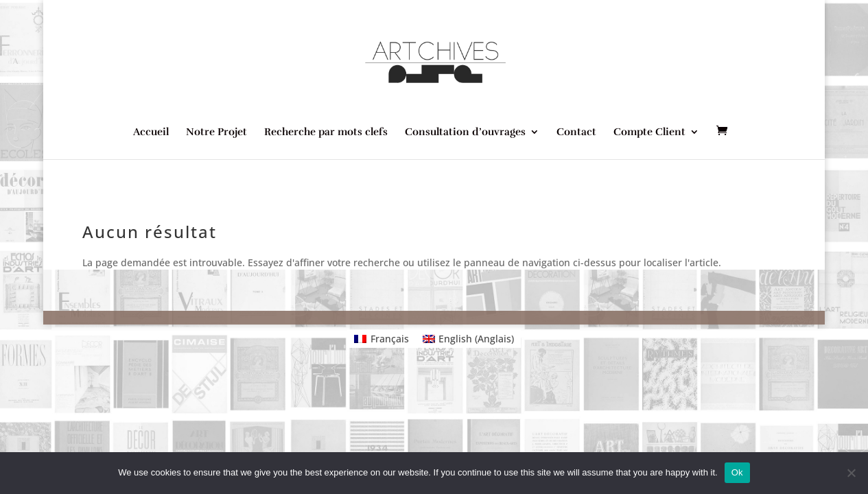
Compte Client (649, 132)
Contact (576, 132)
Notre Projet (216, 132)
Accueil (151, 132)
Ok (737, 472)
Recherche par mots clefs (326, 132)
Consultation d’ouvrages (465, 132)
